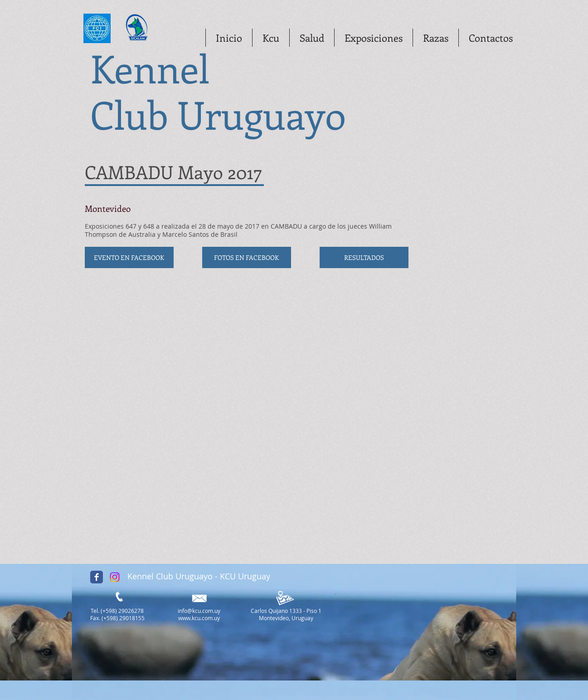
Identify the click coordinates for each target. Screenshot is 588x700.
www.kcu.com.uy (199, 618)
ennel (167, 68)
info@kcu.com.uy (199, 611)
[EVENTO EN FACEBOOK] (129, 257)
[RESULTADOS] (364, 257)
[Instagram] (115, 577)
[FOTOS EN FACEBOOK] (247, 257)
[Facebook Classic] (97, 577)
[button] (271, 38)
